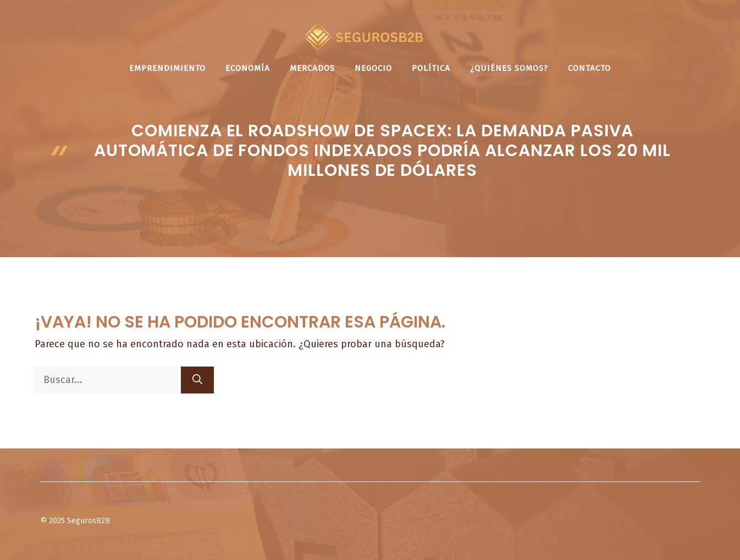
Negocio (373, 68)
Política (431, 68)
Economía (248, 68)
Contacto (589, 68)
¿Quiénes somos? (509, 68)
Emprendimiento (167, 68)
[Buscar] (197, 380)
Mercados (312, 68)
